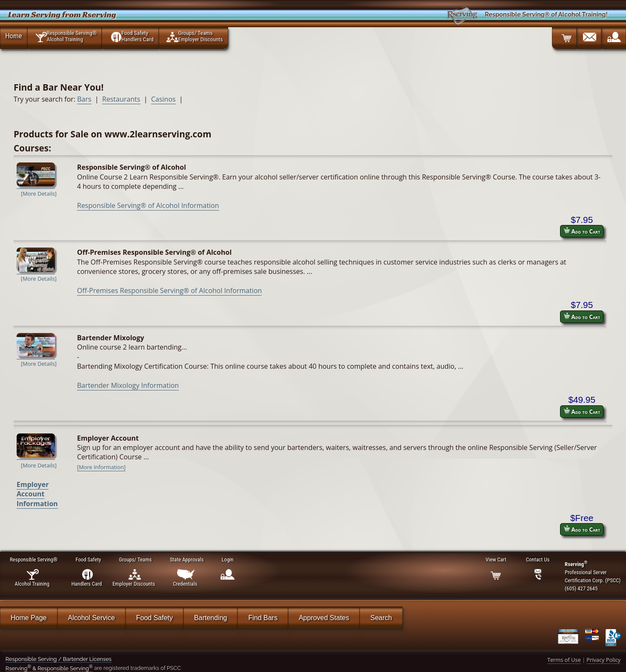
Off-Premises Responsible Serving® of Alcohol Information (169, 290)
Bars (84, 99)
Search (381, 618)
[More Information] (101, 467)
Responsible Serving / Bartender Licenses (59, 659)
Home (13, 36)
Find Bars (263, 618)
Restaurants (121, 99)
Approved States (324, 618)
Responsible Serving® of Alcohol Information (148, 205)
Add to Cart (582, 231)
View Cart (496, 560)
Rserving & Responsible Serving (49, 668)
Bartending (210, 618)
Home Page (29, 618)
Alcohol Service (91, 618)
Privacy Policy (603, 660)
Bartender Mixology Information (128, 385)
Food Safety (154, 618)
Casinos (163, 99)
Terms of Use (564, 660)
